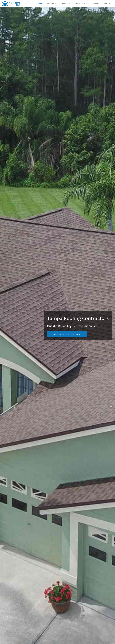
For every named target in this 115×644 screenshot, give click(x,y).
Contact (108, 4)
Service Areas (81, 4)
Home (40, 4)
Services (65, 4)
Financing (96, 4)
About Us (52, 4)
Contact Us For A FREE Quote (67, 334)
